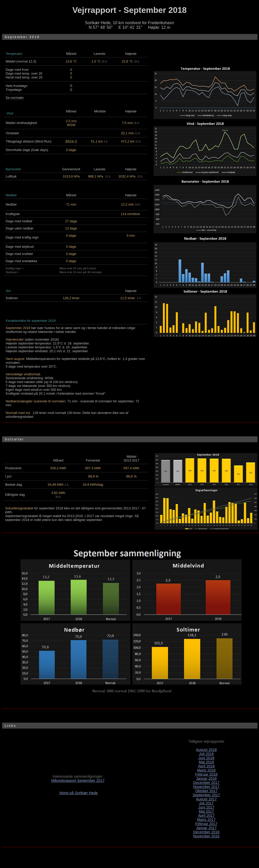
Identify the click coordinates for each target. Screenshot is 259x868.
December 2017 (206, 783)
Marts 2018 (206, 770)
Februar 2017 (206, 824)
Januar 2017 (206, 828)
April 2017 (206, 816)
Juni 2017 (206, 807)
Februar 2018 (206, 774)
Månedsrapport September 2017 (78, 781)
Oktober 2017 (206, 791)
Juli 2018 (206, 754)
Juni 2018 (206, 758)
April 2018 (206, 766)
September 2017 (206, 795)
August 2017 (206, 799)
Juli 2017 (206, 803)
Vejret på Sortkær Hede (78, 793)
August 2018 (206, 750)
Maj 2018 (206, 762)
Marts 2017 (206, 820)
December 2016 (206, 832)
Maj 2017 (206, 811)
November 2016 (206, 836)
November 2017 (206, 787)
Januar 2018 (206, 778)
